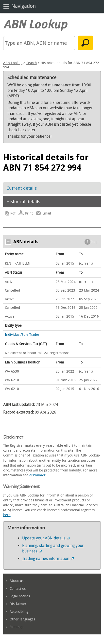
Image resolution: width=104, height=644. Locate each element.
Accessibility (19, 612)
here (7, 515)
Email (47, 213)
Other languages (22, 619)
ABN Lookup (13, 63)
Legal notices (20, 596)
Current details (22, 188)
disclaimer (37, 475)
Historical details (23, 202)
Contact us (18, 589)
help (95, 242)
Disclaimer (18, 604)
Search (32, 63)
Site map (17, 627)
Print (29, 213)
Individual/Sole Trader (22, 335)
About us (17, 581)
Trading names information (48, 558)
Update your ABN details (46, 538)
